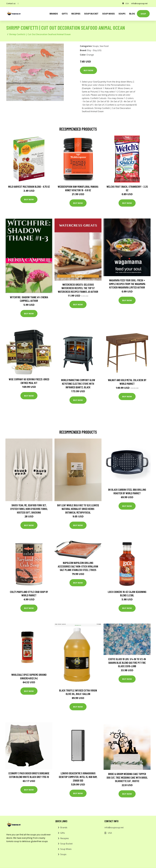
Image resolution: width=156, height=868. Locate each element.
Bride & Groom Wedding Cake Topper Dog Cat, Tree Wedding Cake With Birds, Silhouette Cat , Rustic (127, 777)
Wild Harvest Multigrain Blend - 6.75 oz (29, 187)
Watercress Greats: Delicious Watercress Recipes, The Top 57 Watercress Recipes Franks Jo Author (78, 288)
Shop (143, 14)
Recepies (76, 14)
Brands (64, 827)
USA (127, 3)
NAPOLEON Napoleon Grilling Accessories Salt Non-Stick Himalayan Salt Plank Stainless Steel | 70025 (78, 566)
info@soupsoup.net (139, 3)
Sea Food (104, 46)
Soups (122, 14)
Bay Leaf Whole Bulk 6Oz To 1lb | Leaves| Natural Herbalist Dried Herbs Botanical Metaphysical (78, 509)
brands (54, 14)
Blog (132, 14)
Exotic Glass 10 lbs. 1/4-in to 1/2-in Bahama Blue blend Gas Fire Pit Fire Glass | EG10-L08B (127, 663)
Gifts (65, 14)
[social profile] (18, 3)
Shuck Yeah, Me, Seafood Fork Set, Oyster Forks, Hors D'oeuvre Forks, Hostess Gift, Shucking (29, 509)
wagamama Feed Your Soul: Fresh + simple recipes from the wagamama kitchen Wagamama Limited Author (127, 284)
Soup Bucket (91, 14)
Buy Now (88, 70)
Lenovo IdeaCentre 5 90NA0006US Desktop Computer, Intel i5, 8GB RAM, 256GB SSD (78, 777)
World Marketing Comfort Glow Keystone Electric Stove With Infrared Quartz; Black (78, 384)
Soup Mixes (108, 14)
